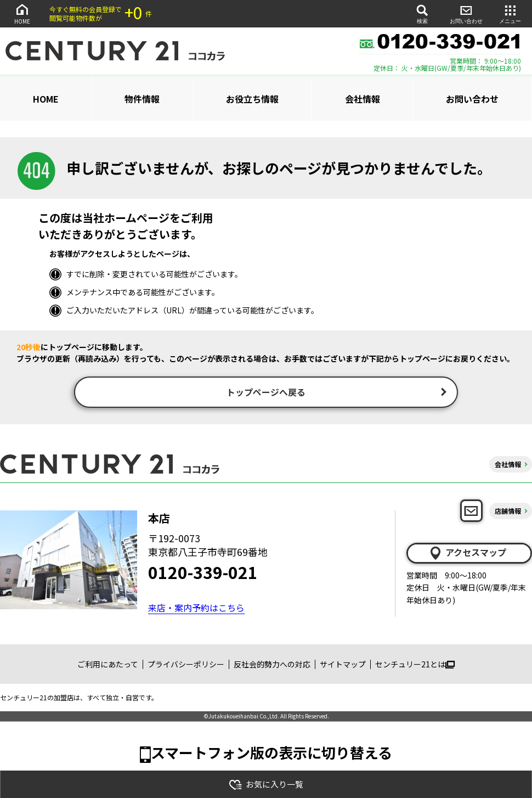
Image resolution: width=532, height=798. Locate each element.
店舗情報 (508, 512)
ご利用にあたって (108, 666)
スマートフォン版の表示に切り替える (271, 753)
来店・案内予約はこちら (196, 609)
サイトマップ (343, 666)
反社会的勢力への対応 (272, 666)
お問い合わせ (466, 13)
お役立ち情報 (252, 99)
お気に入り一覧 (266, 785)
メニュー (510, 13)
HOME (22, 13)
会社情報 (363, 99)
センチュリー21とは (415, 666)
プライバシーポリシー (186, 666)
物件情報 (142, 99)
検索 (422, 13)
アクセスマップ (467, 554)
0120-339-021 (203, 573)
